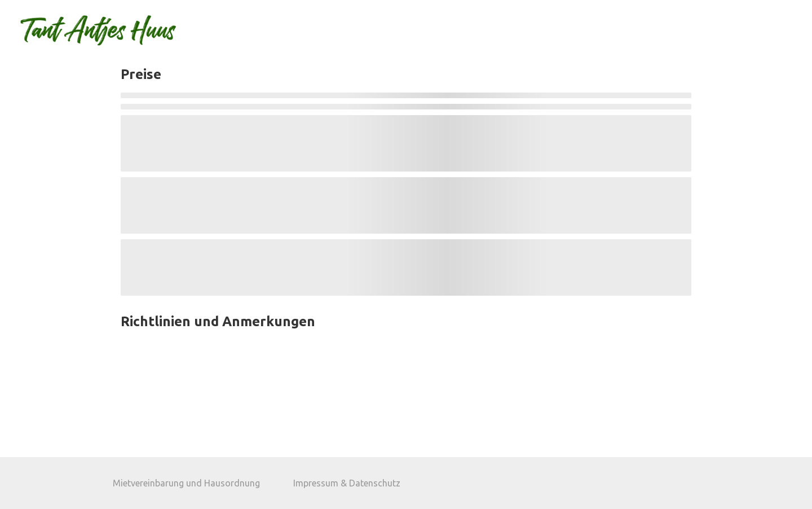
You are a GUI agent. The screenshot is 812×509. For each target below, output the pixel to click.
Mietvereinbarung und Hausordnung (186, 483)
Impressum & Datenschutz (347, 483)
